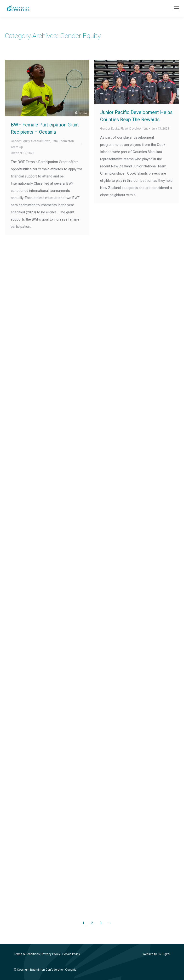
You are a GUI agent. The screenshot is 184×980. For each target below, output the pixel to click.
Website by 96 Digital (156, 954)
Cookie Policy (71, 954)
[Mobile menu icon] (176, 8)
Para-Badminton (63, 141)
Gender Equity (20, 141)
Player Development (134, 128)
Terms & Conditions (27, 954)
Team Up (17, 147)
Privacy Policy (51, 954)
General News (41, 141)
